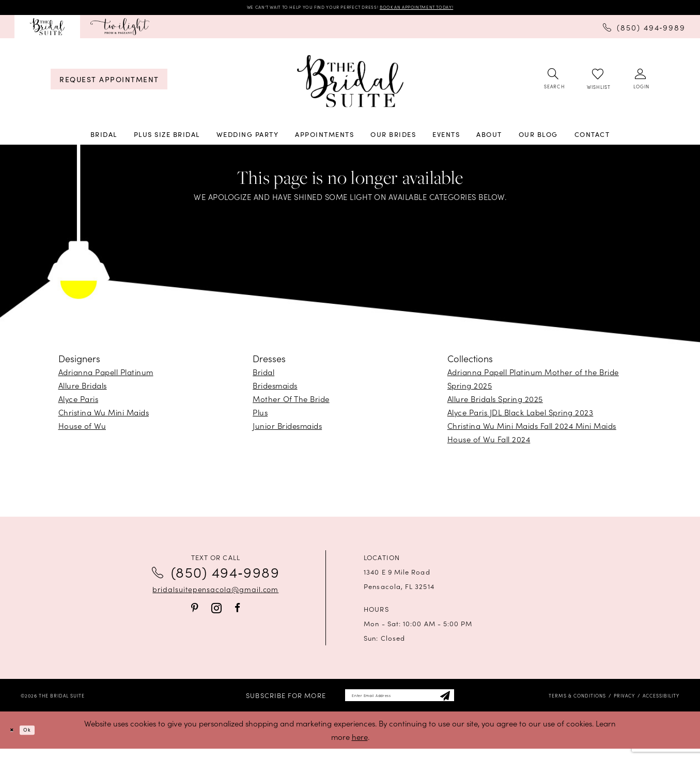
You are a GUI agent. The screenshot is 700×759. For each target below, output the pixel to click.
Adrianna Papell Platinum (106, 376)
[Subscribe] (472, 702)
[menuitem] (47, 30)
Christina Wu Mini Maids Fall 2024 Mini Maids (532, 430)
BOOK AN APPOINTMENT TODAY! (453, 9)
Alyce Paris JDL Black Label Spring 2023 (520, 416)
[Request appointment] (109, 83)
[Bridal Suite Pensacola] (47, 30)
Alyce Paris (79, 403)
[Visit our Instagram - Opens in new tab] (216, 612)
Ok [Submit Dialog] (38, 740)
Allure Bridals (83, 389)
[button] (641, 83)
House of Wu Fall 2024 (489, 443)
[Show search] (554, 83)
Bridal (263, 376)
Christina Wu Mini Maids (104, 416)
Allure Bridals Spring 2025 (495, 403)
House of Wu (82, 430)
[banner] (350, 85)
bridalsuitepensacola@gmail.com (215, 593)
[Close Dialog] (15, 740)
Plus (260, 416)
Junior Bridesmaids (287, 430)
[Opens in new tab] (120, 30)
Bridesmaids (275, 389)
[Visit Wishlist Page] (598, 83)
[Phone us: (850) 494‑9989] (644, 30)
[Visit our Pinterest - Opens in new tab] (195, 611)
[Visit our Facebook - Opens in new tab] (237, 611)
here (360, 747)
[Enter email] (400, 702)
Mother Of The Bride (291, 403)
